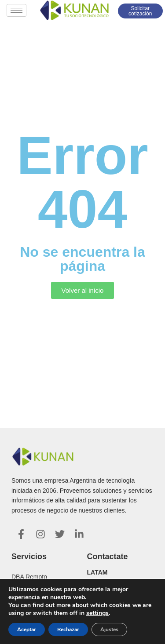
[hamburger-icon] (16, 10)
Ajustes (109, 629)
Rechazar (68, 629)
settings (97, 613)
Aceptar (27, 629)
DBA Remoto (29, 577)
